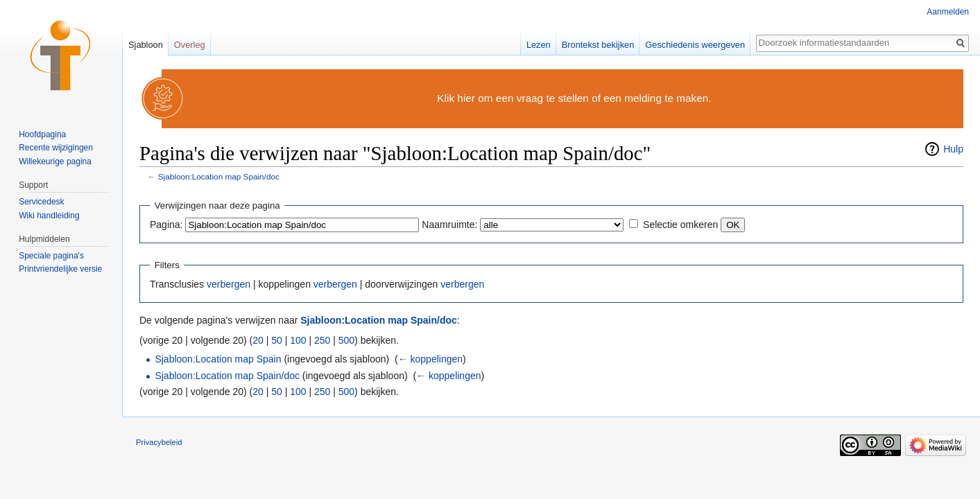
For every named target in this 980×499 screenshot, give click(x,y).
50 (277, 340)
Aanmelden (948, 12)
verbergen (229, 284)
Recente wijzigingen (56, 148)
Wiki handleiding (49, 216)
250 (322, 340)
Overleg (190, 45)
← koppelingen (430, 359)
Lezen (539, 45)
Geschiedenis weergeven (695, 45)
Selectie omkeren (680, 225)
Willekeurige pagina (55, 161)
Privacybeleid (159, 442)
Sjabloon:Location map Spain (218, 359)
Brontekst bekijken (598, 45)
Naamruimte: (449, 225)
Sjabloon (146, 45)
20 (258, 340)
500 (346, 340)
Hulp (953, 149)
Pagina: (166, 225)
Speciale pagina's (51, 256)
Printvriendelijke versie (60, 269)
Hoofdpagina (42, 134)
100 (298, 340)
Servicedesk (41, 202)
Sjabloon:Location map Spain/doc (219, 176)
